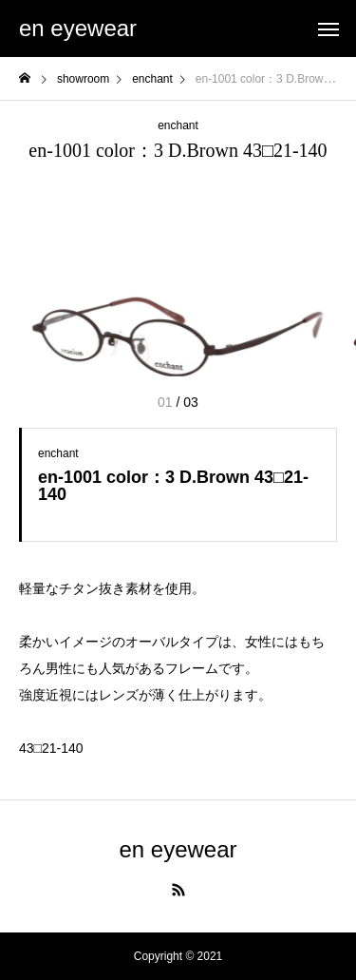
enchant (178, 125)
